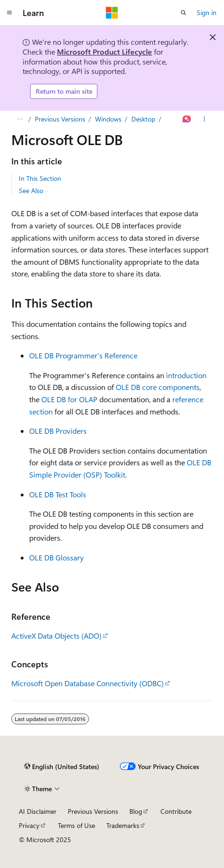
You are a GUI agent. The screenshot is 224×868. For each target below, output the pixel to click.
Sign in (207, 12)
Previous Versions (60, 119)
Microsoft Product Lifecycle (104, 52)
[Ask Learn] (187, 119)
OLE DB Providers (58, 431)
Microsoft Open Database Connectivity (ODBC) (88, 683)
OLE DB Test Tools (58, 494)
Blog (136, 811)
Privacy (29, 825)
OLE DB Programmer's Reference (83, 355)
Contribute (176, 811)
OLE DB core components (158, 387)
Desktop (143, 119)
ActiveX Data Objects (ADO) (56, 636)
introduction (186, 375)
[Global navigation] (9, 13)
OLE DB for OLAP (69, 399)
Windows (108, 119)
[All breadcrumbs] (20, 119)
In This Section (40, 178)
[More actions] (204, 119)
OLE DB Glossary (56, 557)
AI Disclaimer (38, 811)
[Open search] (184, 13)
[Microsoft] (112, 13)
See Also (31, 191)
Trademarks (123, 825)
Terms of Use (76, 825)
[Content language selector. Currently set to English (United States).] (62, 766)
